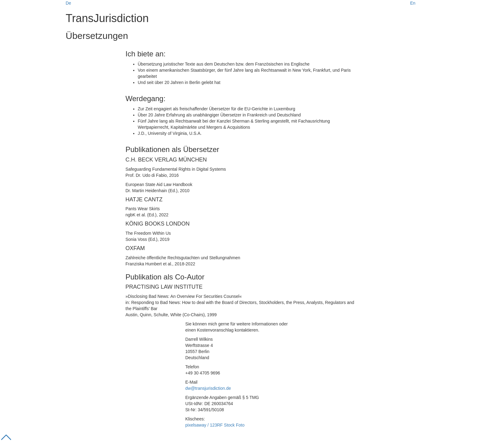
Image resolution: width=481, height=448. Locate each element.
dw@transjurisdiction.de (208, 388)
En (413, 3)
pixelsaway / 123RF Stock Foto (215, 425)
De (68, 3)
